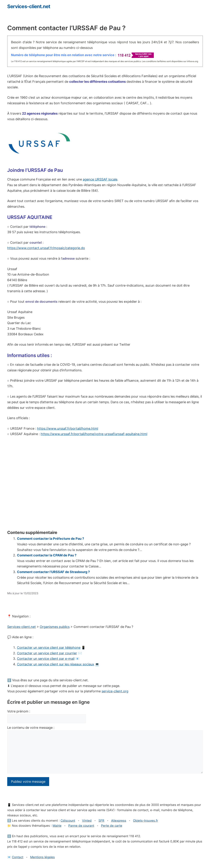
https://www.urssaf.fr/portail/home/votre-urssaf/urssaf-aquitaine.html (94, 434)
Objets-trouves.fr (145, 821)
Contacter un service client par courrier (47, 653)
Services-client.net (29, 6)
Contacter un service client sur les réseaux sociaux (56, 664)
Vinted (87, 821)
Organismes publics (55, 627)
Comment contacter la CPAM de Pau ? (47, 555)
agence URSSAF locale (100, 179)
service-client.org (115, 691)
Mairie (57, 826)
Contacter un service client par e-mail (46, 659)
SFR (101, 821)
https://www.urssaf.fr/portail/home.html (68, 428)
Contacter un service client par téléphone (49, 648)
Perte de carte (112, 826)
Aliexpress (119, 821)
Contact (18, 857)
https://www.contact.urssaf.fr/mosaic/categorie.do (46, 248)
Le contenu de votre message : (31, 728)
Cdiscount (68, 821)
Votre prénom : (19, 711)
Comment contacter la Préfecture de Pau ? (51, 539)
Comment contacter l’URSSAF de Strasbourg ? (53, 572)
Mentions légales (42, 857)
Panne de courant (81, 826)
